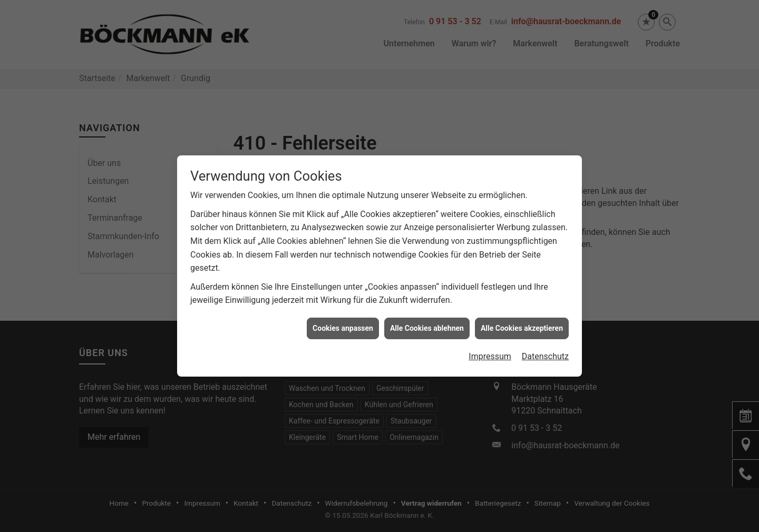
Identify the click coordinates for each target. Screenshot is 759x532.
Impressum (490, 353)
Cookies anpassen (343, 324)
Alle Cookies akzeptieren (522, 324)
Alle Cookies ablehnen (427, 324)
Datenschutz (545, 353)
